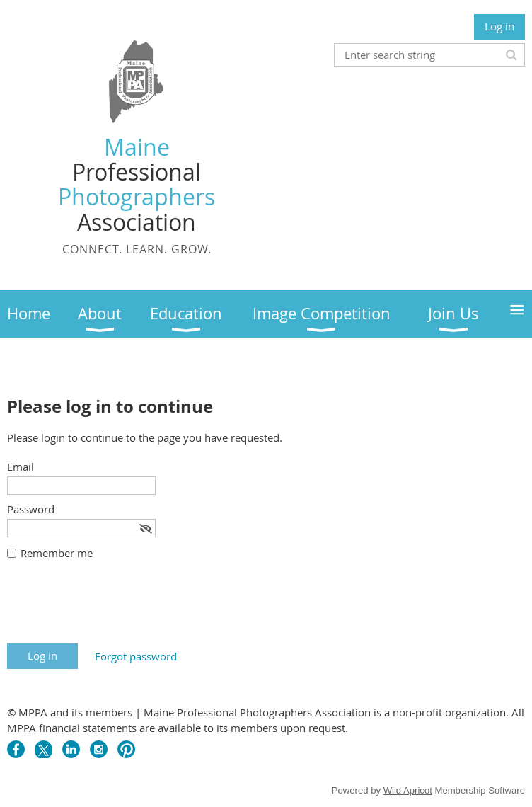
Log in (499, 26)
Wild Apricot (408, 790)
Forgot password (136, 656)
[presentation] (115, 609)
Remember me (57, 553)
